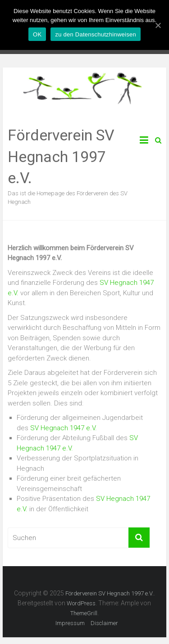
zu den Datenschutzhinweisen (95, 34)
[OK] (158, 25)
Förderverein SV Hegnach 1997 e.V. (61, 156)
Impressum (70, 623)
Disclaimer (104, 623)
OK (37, 34)
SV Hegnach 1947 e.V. (64, 428)
